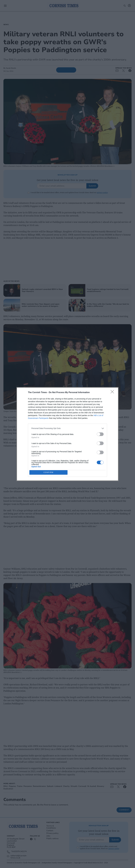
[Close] (113, 393)
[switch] (100, 434)
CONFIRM (48, 472)
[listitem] (67, 428)
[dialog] (67, 434)
